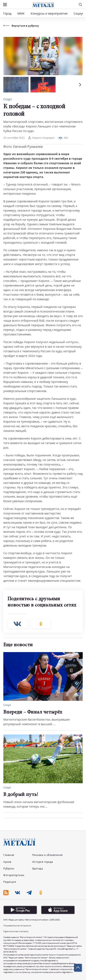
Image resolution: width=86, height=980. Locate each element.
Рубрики (9, 869)
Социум (79, 13)
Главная (9, 855)
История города (43, 862)
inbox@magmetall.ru (66, 949)
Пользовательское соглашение (17, 926)
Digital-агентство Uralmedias (16, 931)
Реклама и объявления (48, 855)
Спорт (8, 99)
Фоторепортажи (14, 875)
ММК (21, 13)
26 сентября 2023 (14, 138)
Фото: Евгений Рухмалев (23, 147)
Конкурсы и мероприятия (50, 13)
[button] (80, 85)
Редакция (10, 882)
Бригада (38, 869)
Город (7, 13)
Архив (7, 862)
